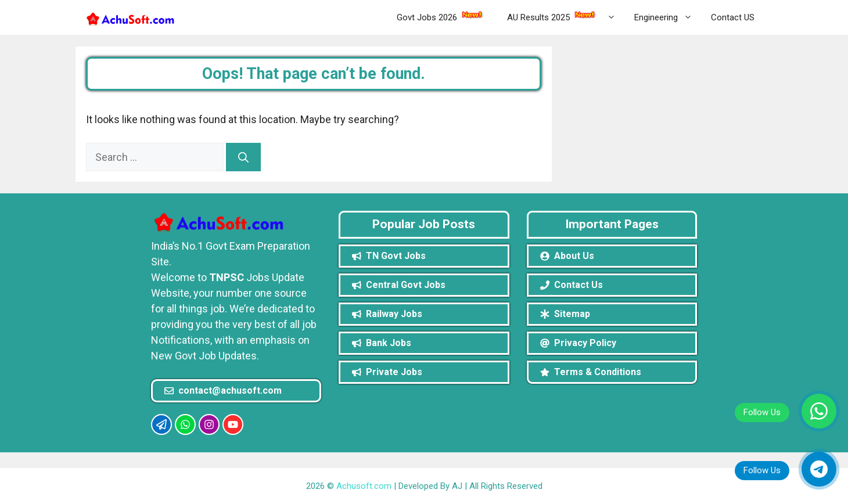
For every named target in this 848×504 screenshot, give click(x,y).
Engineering (668, 17)
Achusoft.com (364, 486)
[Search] (243, 157)
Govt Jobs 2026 (443, 15)
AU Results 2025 (566, 17)
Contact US (733, 17)
